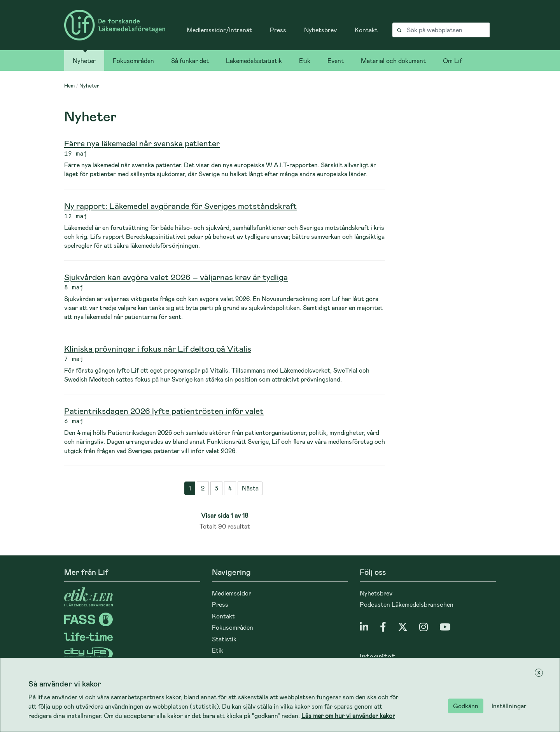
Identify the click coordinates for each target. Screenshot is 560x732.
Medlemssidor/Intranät (219, 30)
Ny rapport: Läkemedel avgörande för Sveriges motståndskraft (181, 206)
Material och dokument (393, 60)
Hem (69, 85)
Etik (305, 60)
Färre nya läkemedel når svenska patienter (142, 143)
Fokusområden (133, 60)
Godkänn (466, 706)
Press (278, 30)
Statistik (224, 639)
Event (336, 60)
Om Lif (452, 60)
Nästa (250, 488)
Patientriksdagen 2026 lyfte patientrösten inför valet (164, 411)
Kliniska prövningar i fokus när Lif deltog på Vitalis (158, 348)
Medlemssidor (232, 593)
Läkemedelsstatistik (254, 60)
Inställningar (509, 706)
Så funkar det (190, 60)
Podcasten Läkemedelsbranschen (407, 604)
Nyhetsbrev (320, 30)
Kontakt (366, 30)
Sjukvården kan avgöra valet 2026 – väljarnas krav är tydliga (176, 277)
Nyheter (84, 60)
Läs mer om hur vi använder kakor (348, 715)
